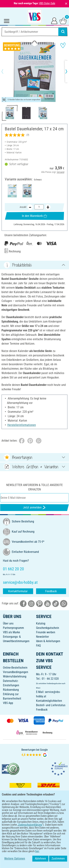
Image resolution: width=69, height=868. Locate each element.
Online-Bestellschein (15, 668)
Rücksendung (11, 690)
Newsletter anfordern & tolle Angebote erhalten (34, 487)
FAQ (38, 646)
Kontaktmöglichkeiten (49, 701)
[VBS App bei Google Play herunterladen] (22, 824)
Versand (60, 172)
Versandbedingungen (16, 672)
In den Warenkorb (34, 216)
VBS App (8, 703)
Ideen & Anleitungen (48, 641)
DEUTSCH (34, 836)
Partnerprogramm (13, 628)
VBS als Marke (11, 632)
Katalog (41, 623)
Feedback (51, 591)
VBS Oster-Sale (47, 3)
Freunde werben (46, 632)
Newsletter (43, 637)
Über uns (8, 623)
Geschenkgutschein (48, 628)
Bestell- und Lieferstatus (51, 705)
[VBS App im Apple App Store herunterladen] (47, 824)
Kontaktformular (18, 591)
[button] (6, 71)
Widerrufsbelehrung (15, 676)
